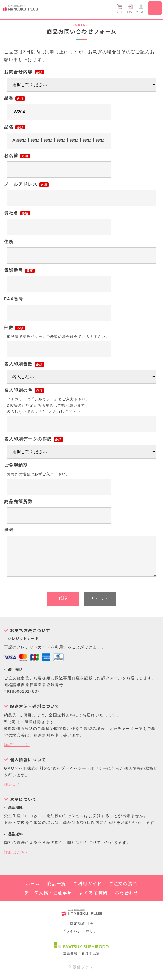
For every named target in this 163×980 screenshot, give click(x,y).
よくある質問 (93, 899)
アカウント (141, 9)
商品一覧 (57, 890)
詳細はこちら (17, 751)
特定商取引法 (81, 930)
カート (120, 9)
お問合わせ (127, 899)
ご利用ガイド (87, 890)
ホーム (33, 890)
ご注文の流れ (123, 890)
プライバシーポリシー (81, 938)
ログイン (131, 9)
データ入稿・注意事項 (48, 899)
